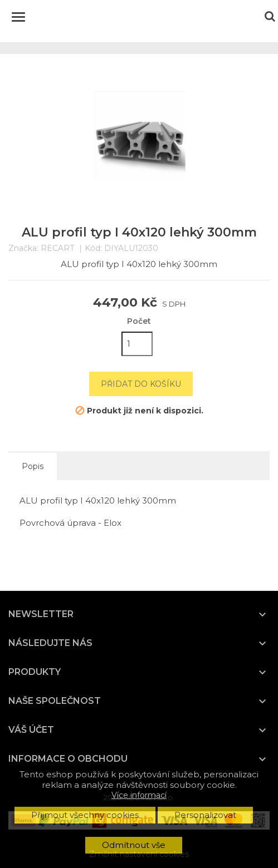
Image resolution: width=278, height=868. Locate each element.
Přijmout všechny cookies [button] (85, 815)
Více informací (139, 795)
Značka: (23, 248)
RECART (57, 248)
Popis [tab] (33, 466)
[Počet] (137, 344)
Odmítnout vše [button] (134, 845)
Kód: (93, 248)
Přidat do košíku (141, 384)
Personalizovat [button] (205, 815)
